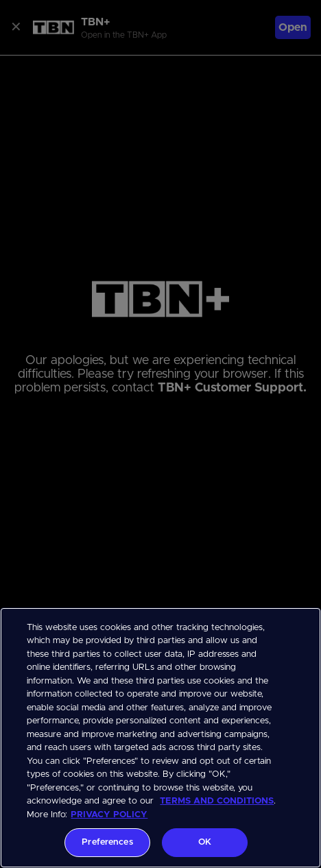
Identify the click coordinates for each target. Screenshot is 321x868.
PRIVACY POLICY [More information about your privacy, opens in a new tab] (109, 815)
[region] (160, 738)
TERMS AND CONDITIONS (217, 801)
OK (205, 842)
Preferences (107, 842)
